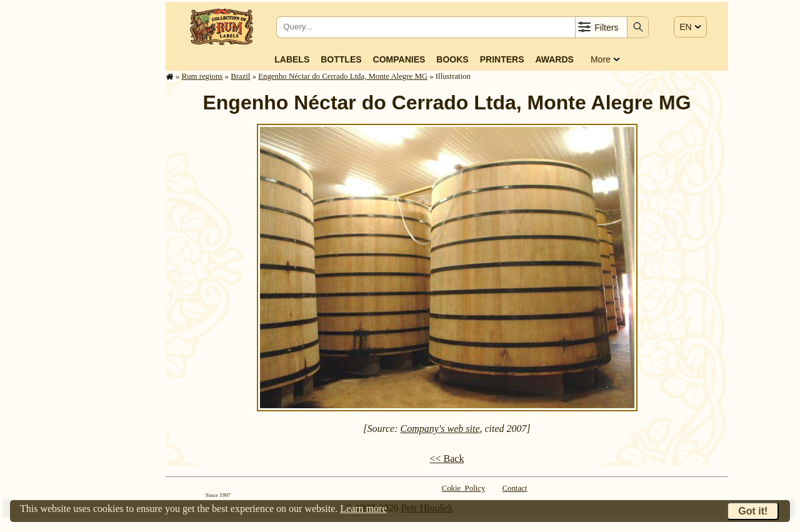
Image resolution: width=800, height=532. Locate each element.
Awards (554, 59)
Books (452, 59)
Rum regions (202, 76)
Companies (399, 59)
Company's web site (440, 429)
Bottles (341, 59)
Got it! (753, 511)
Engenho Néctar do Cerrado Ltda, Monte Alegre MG (343, 76)
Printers (502, 59)
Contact (515, 488)
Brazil (240, 76)
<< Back (447, 459)
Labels (292, 59)
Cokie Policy (464, 488)
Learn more (363, 509)
